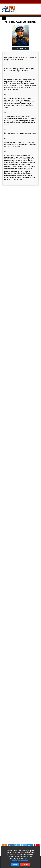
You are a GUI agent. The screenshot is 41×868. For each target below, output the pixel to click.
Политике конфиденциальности (21, 859)
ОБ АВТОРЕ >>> (20, 48)
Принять (15, 864)
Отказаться (25, 864)
